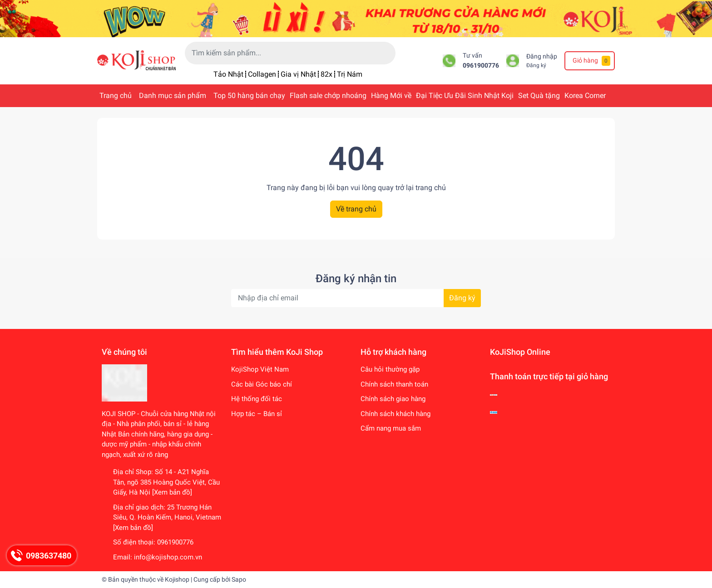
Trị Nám (350, 74)
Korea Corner (585, 96)
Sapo (239, 579)
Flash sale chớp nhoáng (328, 96)
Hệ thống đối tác (257, 399)
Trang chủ (116, 96)
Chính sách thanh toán (394, 384)
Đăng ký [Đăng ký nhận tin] (462, 298)
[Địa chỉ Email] (356, 298)
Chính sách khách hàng (396, 414)
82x (326, 74)
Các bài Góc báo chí (262, 384)
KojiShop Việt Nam (260, 369)
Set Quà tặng (539, 96)
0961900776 (481, 66)
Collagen (262, 74)
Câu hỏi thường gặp (390, 369)
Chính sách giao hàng (393, 399)
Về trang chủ (356, 209)
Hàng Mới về (391, 96)
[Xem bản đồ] (172, 492)
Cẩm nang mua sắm (391, 428)
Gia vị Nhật (298, 74)
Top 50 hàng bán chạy (249, 96)
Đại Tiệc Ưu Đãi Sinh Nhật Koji (465, 96)
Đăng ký (536, 65)
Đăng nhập (542, 56)
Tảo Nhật (228, 74)
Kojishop (177, 579)
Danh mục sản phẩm (173, 96)
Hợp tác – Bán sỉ (257, 414)
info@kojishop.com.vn (168, 557)
